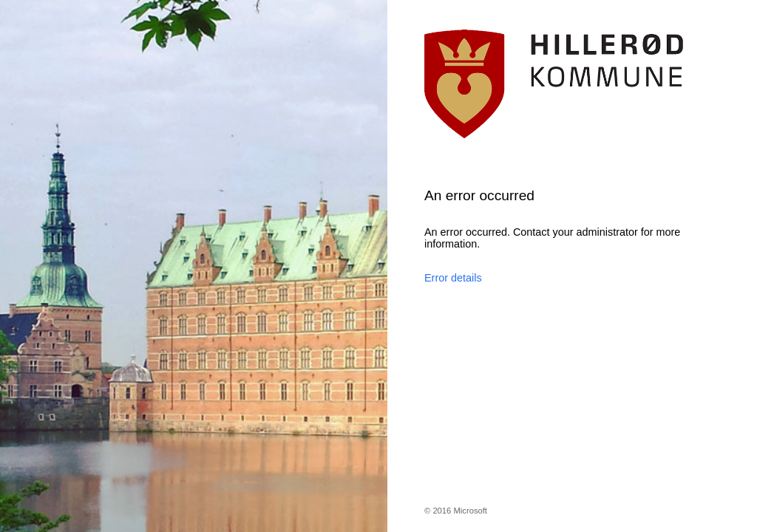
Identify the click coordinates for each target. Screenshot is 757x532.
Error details (453, 278)
